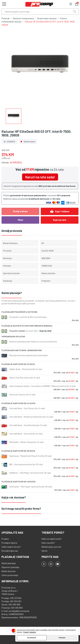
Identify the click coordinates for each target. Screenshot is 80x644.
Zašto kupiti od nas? (11, 547)
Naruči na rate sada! (40, 177)
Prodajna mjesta (9, 543)
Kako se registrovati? (52, 539)
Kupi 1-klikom (60, 211)
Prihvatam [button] (62, 638)
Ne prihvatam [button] (32, 638)
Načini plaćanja (9, 563)
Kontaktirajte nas (10, 551)
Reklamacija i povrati (51, 547)
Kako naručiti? (48, 543)
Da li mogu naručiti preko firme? (21, 509)
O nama (5, 539)
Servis (44, 551)
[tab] (40, 293)
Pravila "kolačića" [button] (30, 632)
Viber (20, 220)
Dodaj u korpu (20, 211)
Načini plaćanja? (12, 293)
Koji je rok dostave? (14, 497)
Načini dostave (9, 571)
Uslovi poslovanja (10, 575)
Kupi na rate (60, 220)
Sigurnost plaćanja (10, 567)
